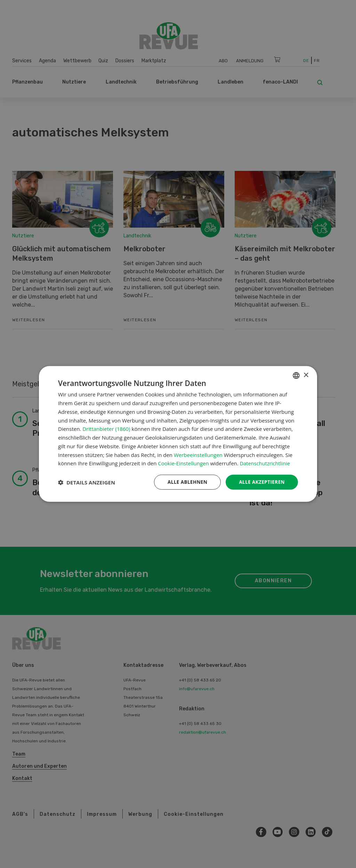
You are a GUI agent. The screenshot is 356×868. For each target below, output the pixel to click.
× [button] (306, 375)
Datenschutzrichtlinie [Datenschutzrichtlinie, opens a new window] (266, 463)
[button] (87, 482)
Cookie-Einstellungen (183, 463)
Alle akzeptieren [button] (261, 482)
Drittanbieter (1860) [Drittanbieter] (106, 428)
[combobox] (296, 375)
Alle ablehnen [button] (185, 482)
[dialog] (178, 434)
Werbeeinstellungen (198, 455)
